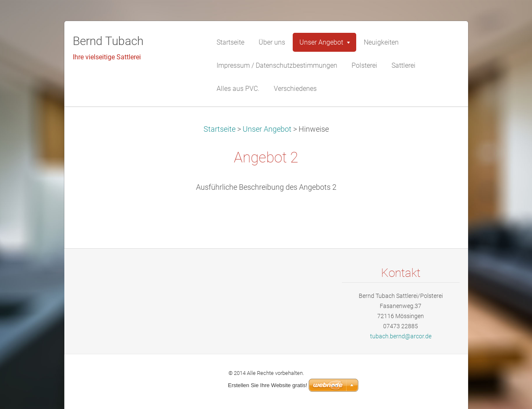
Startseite (220, 129)
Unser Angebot (267, 129)
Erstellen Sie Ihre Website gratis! (267, 385)
